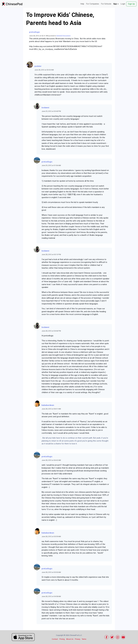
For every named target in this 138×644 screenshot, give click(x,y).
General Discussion (63, 36)
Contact (55, 639)
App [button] (116, 4)
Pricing (62, 639)
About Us (70, 639)
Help (82, 4)
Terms (84, 639)
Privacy (78, 639)
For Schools (106, 4)
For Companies (93, 4)
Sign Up (131, 4)
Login (123, 4)
